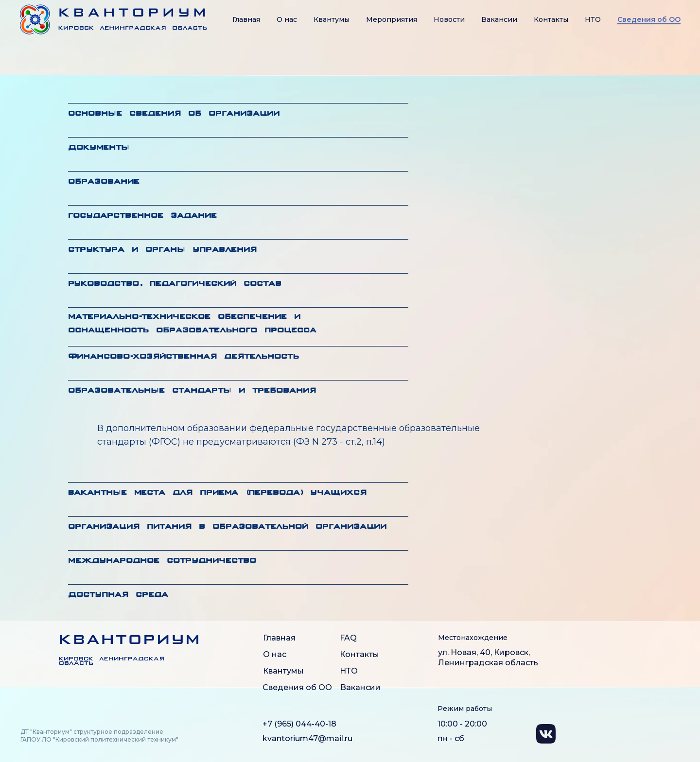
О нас (287, 19)
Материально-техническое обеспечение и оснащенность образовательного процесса (192, 324)
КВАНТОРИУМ (130, 641)
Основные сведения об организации (174, 114)
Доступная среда (118, 595)
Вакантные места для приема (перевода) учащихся (217, 493)
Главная (246, 19)
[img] (35, 648)
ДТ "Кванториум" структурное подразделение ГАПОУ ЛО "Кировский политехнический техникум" (99, 736)
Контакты (551, 19)
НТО (593, 19)
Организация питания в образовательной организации (227, 527)
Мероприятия (392, 19)
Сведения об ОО (297, 687)
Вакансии (499, 19)
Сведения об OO (649, 19)
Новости (449, 19)
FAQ (348, 638)
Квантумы (332, 19)
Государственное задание (142, 216)
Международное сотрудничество (162, 561)
